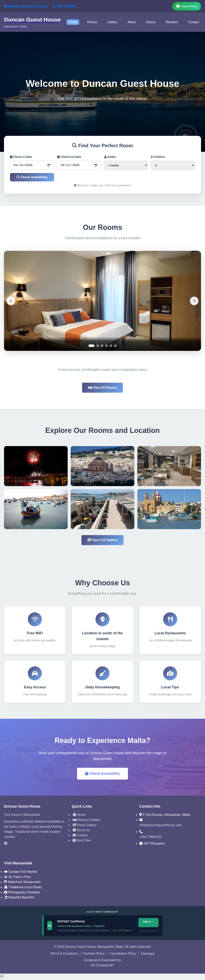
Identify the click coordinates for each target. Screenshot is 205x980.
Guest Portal (186, 7)
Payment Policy (94, 955)
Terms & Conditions (64, 955)
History (151, 23)
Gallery (112, 23)
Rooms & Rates (86, 821)
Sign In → (148, 923)
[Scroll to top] (2, 978)
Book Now (82, 842)
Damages (148, 955)
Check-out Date (69, 158)
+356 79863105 (64, 7)
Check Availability (32, 179)
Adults (110, 158)
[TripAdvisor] (35, 852)
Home (73, 23)
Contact (193, 23)
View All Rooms (102, 389)
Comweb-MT (102, 967)
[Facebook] (35, 845)
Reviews (172, 23)
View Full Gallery (102, 542)
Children (158, 158)
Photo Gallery (85, 826)
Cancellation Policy (123, 955)
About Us (81, 831)
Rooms (92, 23)
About (132, 23)
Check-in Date (21, 158)
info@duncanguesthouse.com (26, 7)
